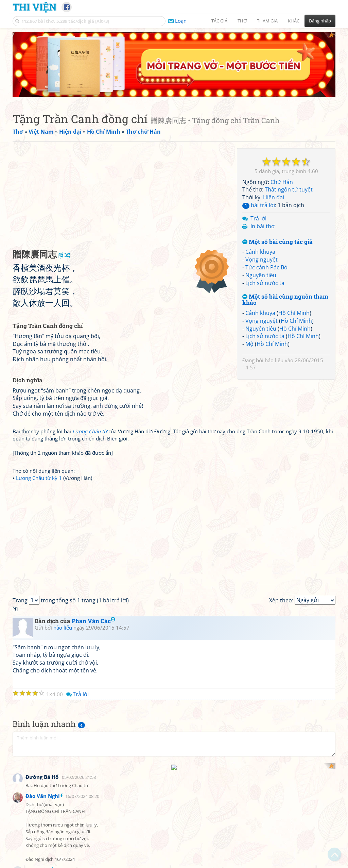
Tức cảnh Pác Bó (266, 203)
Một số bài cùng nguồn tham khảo (285, 235)
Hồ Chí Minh (294, 248)
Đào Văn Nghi (43, 721)
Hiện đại (274, 133)
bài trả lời (259, 140)
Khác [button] (294, 21)
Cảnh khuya (260, 187)
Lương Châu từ (90, 367)
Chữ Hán (282, 117)
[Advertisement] (123, 131)
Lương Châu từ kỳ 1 (39, 413)
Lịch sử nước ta (265, 218)
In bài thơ (263, 162)
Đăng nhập (320, 21)
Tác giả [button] (219, 21)
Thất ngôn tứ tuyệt (289, 125)
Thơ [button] (242, 21)
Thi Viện (34, 7)
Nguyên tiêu (261, 211)
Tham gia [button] (267, 21)
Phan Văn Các (93, 556)
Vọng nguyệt (262, 195)
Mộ (249, 279)
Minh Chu (38, 795)
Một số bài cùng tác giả (277, 177)
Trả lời (258, 154)
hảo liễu (274, 296)
